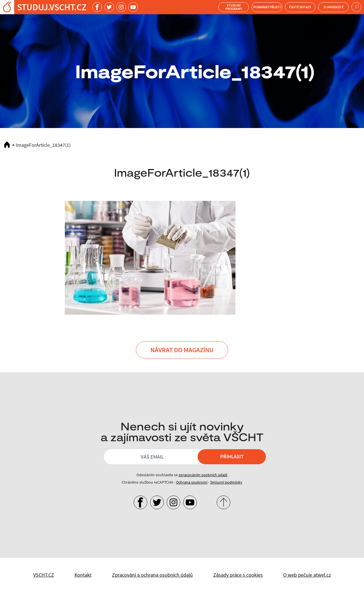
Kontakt (83, 575)
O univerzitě (334, 7)
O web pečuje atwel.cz (307, 575)
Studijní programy (234, 7)
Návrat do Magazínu (182, 350)
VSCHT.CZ (44, 575)
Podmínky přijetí (267, 7)
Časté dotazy (300, 7)
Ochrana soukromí (192, 482)
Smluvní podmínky (226, 482)
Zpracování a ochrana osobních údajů (152, 575)
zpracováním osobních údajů (203, 475)
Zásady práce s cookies (238, 575)
